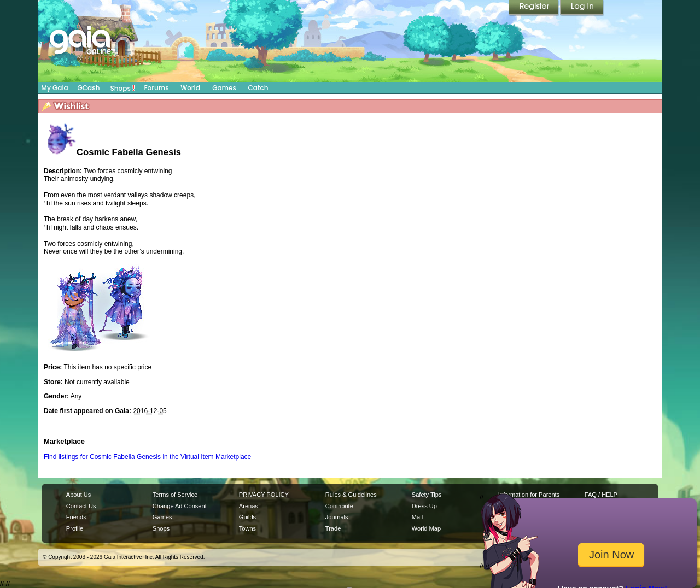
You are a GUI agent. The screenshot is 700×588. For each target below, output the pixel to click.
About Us (78, 495)
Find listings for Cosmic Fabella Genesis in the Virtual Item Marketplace (147, 457)
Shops (123, 88)
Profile (75, 528)
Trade (333, 528)
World (190, 88)
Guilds (247, 517)
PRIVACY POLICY (264, 495)
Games (224, 88)
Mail (417, 517)
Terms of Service (175, 495)
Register (534, 8)
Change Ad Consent (180, 506)
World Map (426, 528)
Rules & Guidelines (351, 495)
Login (582, 8)
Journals (337, 517)
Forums (156, 88)
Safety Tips (427, 495)
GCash (89, 88)
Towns (247, 528)
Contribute (339, 506)
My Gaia (54, 88)
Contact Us (81, 506)
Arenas (249, 506)
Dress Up (424, 506)
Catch (258, 88)
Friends (76, 517)
